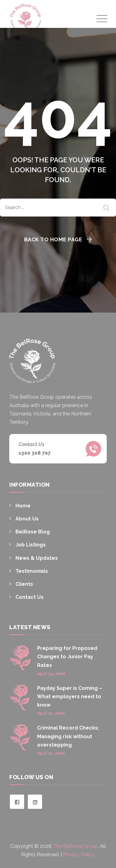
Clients (24, 584)
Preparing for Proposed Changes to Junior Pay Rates (67, 657)
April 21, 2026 (51, 713)
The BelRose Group (75, 846)
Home (23, 506)
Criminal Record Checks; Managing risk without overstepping (68, 736)
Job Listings (31, 545)
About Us (27, 519)
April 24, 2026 (51, 674)
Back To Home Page (53, 239)
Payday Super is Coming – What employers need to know (70, 697)
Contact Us (30, 597)
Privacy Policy (79, 855)
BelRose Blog (33, 532)
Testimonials (32, 571)
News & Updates (37, 558)
